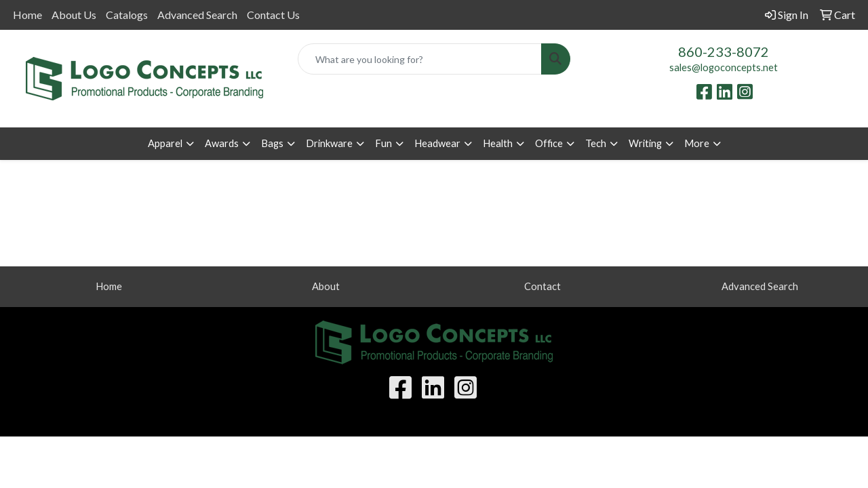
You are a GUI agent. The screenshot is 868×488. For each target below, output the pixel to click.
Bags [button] (272, 143)
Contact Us (273, 15)
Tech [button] (596, 143)
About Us (74, 15)
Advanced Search (197, 15)
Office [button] (549, 143)
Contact (542, 286)
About (326, 286)
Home (27, 15)
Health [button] (498, 143)
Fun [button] (383, 143)
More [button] (697, 143)
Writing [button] (645, 143)
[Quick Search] (420, 59)
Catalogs (127, 15)
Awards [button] (222, 143)
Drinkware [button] (329, 143)
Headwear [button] (437, 143)
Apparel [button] (165, 143)
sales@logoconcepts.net (724, 67)
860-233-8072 (724, 52)
